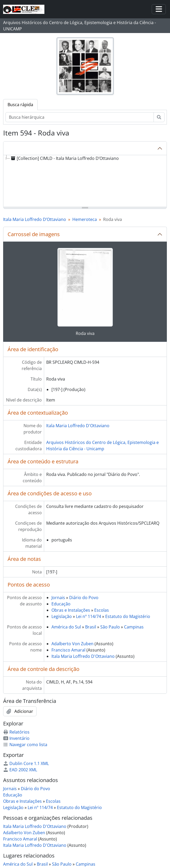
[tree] (85, 181)
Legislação (62, 616)
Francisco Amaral (69, 650)
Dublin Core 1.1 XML (26, 763)
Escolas (102, 610)
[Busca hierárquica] (80, 117)
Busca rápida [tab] (20, 105)
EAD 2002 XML (20, 770)
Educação (61, 604)
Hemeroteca (85, 219)
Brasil (91, 627)
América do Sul (66, 627)
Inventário (16, 738)
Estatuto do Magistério (128, 616)
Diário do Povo (84, 598)
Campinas (134, 627)
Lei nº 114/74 (89, 616)
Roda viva (85, 333)
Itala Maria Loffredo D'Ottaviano (78, 426)
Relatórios (16, 732)
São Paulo (110, 627)
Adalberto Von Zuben (72, 644)
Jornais (58, 598)
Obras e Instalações (71, 610)
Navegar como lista (25, 745)
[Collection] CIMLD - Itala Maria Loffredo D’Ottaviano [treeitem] (64, 158)
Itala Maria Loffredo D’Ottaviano (35, 219)
